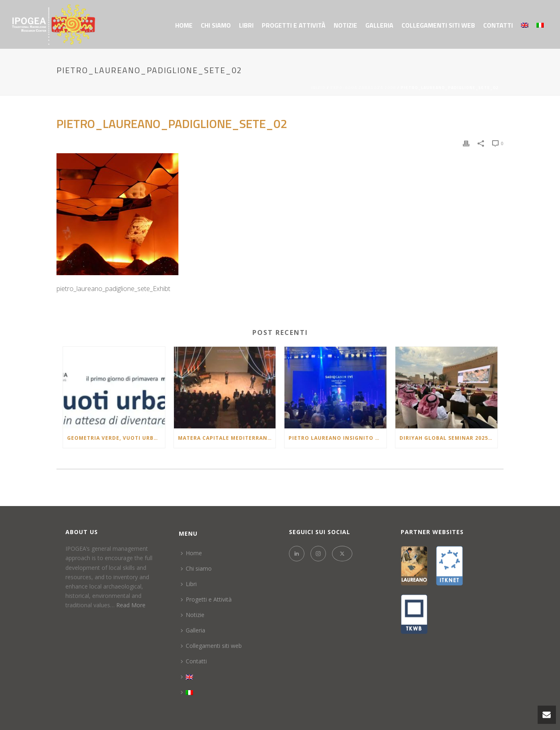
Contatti (498, 25)
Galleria (379, 25)
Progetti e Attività (294, 25)
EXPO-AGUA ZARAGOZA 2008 (363, 88)
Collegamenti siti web (438, 25)
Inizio (318, 88)
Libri (246, 25)
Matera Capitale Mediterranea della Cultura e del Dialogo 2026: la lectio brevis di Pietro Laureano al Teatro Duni (227, 438)
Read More (131, 605)
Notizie (345, 25)
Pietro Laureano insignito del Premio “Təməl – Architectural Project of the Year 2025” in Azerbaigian (338, 438)
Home (184, 25)
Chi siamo (216, 25)
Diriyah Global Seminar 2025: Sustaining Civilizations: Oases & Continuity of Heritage (448, 438)
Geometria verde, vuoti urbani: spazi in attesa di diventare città (116, 438)
